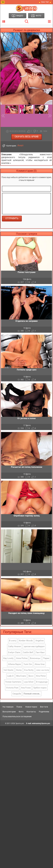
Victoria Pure (12, 688)
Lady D (10, 676)
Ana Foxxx (26, 688)
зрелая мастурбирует (34, 646)
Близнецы (35, 658)
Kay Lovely (8, 658)
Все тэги (44, 707)
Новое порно (31, 707)
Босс (31, 676)
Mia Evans (21, 676)
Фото (21, 712)
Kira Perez (41, 676)
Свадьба (17, 694)
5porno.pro (20, 723)
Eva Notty (29, 670)
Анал (20, 145)
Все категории (9, 712)
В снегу (13, 641)
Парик (46, 658)
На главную (8, 707)
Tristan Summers (13, 682)
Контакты (31, 712)
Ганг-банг (40, 652)
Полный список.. (32, 694)
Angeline (40, 641)
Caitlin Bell (28, 652)
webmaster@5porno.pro (41, 723)
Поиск (19, 707)
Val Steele (8, 670)
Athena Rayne (14, 664)
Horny (19, 670)
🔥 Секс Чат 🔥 (45, 2)
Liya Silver (29, 682)
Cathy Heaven (15, 646)
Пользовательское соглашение (17, 716)
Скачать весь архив (27, 137)
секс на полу (43, 670)
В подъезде (42, 682)
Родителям (44, 712)
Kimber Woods (26, 641)
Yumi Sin (28, 664)
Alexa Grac (40, 664)
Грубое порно (40, 688)
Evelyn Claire (14, 652)
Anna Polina (22, 658)
